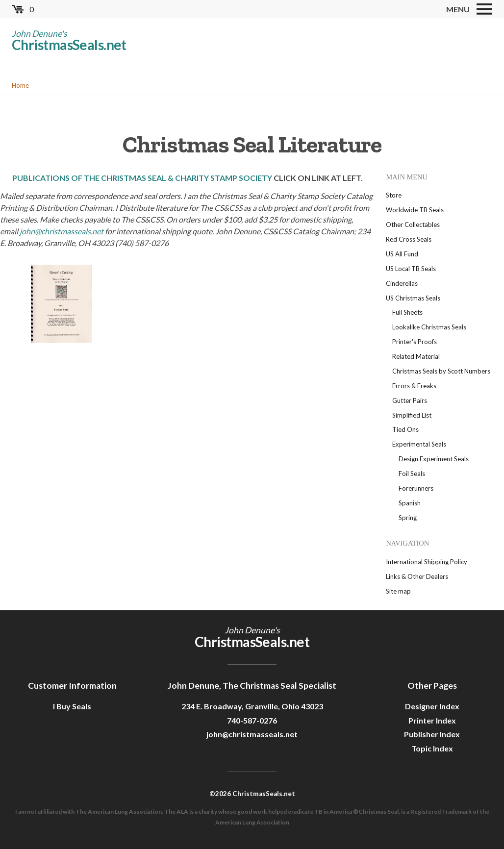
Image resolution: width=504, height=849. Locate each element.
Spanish (410, 503)
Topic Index (432, 748)
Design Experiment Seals (434, 459)
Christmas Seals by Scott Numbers (441, 371)
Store (394, 195)
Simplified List (412, 415)
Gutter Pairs (410, 400)
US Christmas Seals (413, 298)
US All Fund (402, 254)
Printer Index (432, 720)
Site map (398, 591)
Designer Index (432, 706)
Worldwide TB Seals (415, 210)
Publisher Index (432, 734)
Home (20, 85)
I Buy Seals (72, 706)
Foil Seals (412, 474)
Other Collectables (413, 225)
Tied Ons (405, 429)
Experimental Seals (419, 444)
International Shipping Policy (427, 562)
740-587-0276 (252, 720)
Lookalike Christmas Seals (429, 327)
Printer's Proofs (415, 342)
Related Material (416, 356)
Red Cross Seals (409, 239)
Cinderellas (402, 283)
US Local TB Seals (411, 269)
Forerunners (416, 488)
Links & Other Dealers (417, 576)
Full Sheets (407, 312)
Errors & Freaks (414, 386)
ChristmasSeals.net (69, 45)
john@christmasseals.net (62, 231)
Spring (408, 518)
